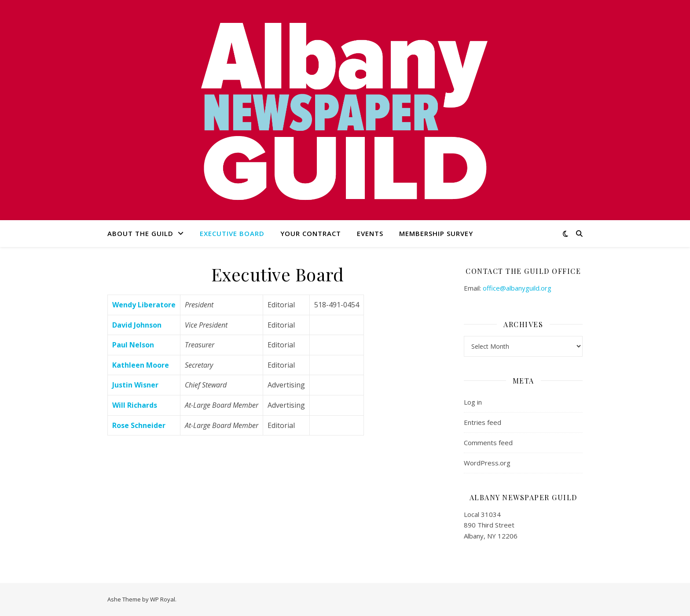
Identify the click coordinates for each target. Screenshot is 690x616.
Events (370, 233)
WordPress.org (487, 463)
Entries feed (483, 422)
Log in (473, 402)
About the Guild (140, 233)
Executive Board (232, 233)
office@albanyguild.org (517, 288)
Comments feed (488, 443)
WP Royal (163, 599)
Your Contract (311, 233)
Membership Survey (436, 233)
